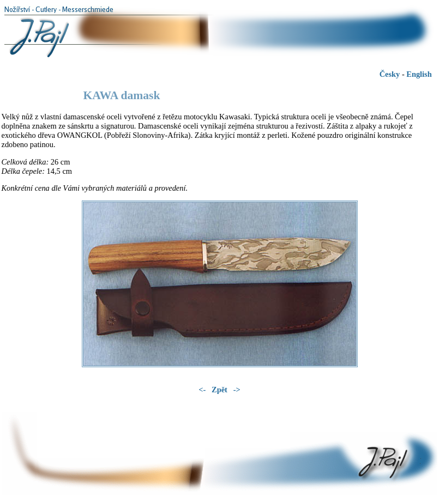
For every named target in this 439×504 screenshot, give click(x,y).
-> (237, 390)
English (419, 74)
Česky (390, 74)
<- (203, 390)
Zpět (220, 390)
